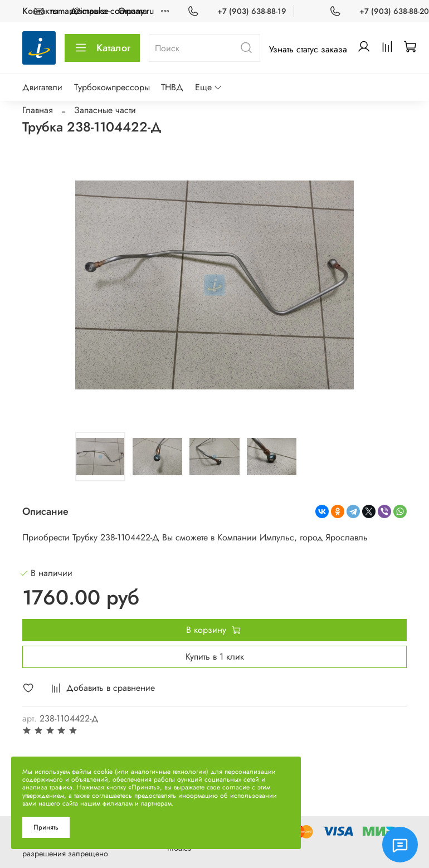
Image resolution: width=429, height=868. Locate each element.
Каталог (102, 48)
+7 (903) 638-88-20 (394, 11)
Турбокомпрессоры (112, 87)
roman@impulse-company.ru (102, 11)
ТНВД (172, 87)
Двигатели (42, 87)
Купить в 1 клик (215, 657)
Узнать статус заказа (308, 49)
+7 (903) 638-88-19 (252, 11)
